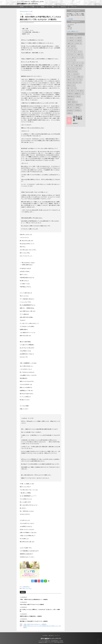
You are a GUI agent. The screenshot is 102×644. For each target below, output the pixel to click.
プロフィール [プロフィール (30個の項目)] (71, 63)
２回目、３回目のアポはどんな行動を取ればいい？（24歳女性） (34, 599)
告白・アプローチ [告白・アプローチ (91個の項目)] (77, 80)
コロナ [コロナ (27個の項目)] (79, 52)
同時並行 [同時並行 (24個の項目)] (80, 77)
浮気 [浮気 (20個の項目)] (78, 96)
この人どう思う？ (28, 588)
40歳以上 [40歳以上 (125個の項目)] (70, 43)
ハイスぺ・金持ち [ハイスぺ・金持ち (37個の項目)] (72, 57)
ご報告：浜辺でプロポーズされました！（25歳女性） (35, 624)
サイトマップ (57, 635)
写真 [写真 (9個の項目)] (69, 71)
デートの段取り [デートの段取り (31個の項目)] (79, 55)
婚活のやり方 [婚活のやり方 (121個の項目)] (71, 85)
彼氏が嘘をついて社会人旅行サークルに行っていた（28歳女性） (34, 621)
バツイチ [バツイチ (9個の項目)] (80, 57)
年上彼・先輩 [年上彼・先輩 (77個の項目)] (71, 91)
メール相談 (32, 7)
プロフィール (74, 7)
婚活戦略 (22, 7)
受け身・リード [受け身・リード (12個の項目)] (71, 77)
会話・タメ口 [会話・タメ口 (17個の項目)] (71, 68)
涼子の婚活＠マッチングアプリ (27, 4)
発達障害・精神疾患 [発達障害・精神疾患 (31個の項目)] (72, 102)
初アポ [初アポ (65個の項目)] (75, 71)
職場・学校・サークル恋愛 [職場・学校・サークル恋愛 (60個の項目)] (73, 108)
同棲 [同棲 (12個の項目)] (69, 80)
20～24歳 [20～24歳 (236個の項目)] (70, 38)
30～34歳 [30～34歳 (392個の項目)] (70, 41)
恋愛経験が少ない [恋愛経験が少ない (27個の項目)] (79, 94)
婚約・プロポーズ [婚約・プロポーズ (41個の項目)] (72, 88)
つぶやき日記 (45, 635)
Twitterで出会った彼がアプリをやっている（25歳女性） (32, 604)
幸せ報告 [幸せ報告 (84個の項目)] (70, 94)
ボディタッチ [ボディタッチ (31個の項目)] (80, 63)
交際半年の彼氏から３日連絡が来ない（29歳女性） (31, 616)
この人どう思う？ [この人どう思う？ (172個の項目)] (72, 49)
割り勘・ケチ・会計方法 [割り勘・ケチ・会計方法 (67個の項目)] (73, 74)
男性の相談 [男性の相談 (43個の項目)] (71, 99)
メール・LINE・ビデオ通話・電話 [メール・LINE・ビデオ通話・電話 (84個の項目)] (75, 66)
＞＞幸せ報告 (70, 19)
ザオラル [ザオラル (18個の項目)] (70, 55)
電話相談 (43, 7)
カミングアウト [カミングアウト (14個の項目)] (71, 52)
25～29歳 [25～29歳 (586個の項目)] (78, 38)
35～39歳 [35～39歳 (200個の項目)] (78, 41)
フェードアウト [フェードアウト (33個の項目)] (71, 60)
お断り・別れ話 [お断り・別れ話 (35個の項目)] (71, 46)
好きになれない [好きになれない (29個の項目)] (77, 82)
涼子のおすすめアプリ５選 (26, 11)
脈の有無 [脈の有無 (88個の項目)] (70, 110)
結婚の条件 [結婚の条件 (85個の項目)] (71, 105)
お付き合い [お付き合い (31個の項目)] (78, 43)
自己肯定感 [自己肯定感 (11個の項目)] (78, 110)
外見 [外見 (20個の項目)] (69, 82)
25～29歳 (23, 588)
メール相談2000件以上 (25, 587)
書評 (53, 7)
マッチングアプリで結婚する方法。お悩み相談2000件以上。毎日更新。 (51, 641)
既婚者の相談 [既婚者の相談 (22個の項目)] (71, 96)
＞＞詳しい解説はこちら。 (73, 31)
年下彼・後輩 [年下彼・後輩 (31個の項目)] (80, 91)
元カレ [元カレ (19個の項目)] (79, 68)
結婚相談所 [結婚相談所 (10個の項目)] (79, 105)
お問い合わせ (63, 7)
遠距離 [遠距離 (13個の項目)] (70, 113)
